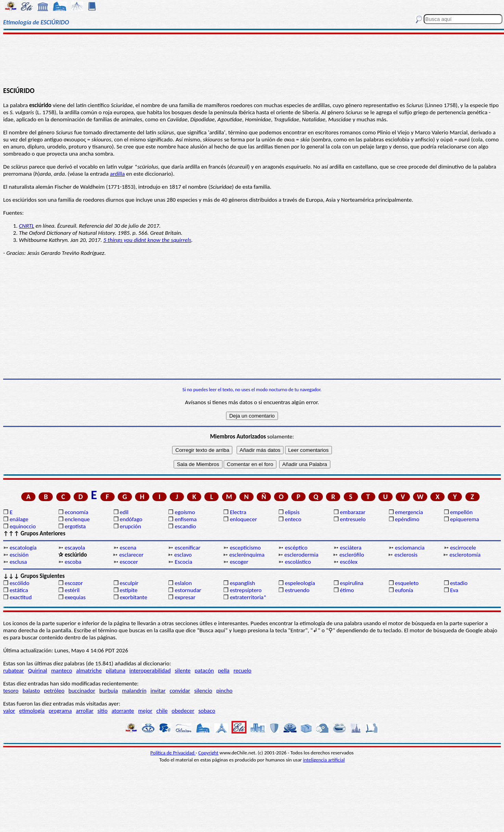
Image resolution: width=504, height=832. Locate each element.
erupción (130, 526)
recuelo (243, 670)
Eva (454, 590)
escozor (74, 583)
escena (128, 548)
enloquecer (244, 519)
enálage (19, 519)
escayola (75, 548)
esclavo (183, 555)
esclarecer (132, 555)
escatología (23, 548)
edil (124, 512)
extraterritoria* (248, 597)
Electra (238, 512)
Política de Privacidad (173, 753)
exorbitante (133, 597)
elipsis (292, 512)
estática (19, 590)
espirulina (352, 583)
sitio (103, 711)
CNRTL (27, 226)
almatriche (89, 670)
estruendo (297, 590)
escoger (239, 562)
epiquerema (465, 519)
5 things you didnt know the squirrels (147, 240)
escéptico (296, 548)
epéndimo (407, 519)
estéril (72, 590)
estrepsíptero (246, 590)
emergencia (409, 512)
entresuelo (353, 519)
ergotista (75, 526)
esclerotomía (465, 555)
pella (223, 670)
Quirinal (38, 670)
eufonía (404, 590)
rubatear (14, 670)
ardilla (117, 174)
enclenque (77, 519)
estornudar (188, 590)
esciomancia (410, 548)
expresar (185, 597)
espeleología (300, 583)
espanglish (243, 583)
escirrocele (463, 548)
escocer (129, 562)
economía (76, 512)
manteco (62, 670)
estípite (129, 590)
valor (9, 711)
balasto (31, 691)
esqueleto (407, 583)
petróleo (54, 691)
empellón (461, 512)
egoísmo (185, 512)
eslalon (183, 583)
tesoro (11, 691)
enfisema (186, 519)
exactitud (20, 597)
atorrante (123, 711)
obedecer (183, 711)
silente (183, 670)
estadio (459, 583)
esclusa (18, 562)
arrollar (85, 711)
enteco (293, 519)
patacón (204, 670)
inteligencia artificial (324, 760)
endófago (131, 519)
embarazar (353, 512)
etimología (32, 711)
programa (60, 711)
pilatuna (116, 670)
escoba (73, 562)
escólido (19, 583)
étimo (347, 590)
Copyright (208, 753)
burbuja (109, 691)
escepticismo (246, 548)
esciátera (351, 548)
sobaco (207, 711)
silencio (203, 691)
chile (162, 711)
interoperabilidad (150, 670)
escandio (185, 526)
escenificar (188, 548)
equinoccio (23, 526)
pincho (224, 691)
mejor (145, 711)
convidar (180, 691)
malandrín (134, 691)
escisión (19, 555)
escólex (349, 562)
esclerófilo (352, 555)
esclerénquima (247, 555)
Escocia (183, 562)
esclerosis (406, 555)
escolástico (298, 562)
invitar (158, 691)
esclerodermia (301, 555)
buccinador (82, 691)
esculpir (129, 583)
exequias (75, 597)
